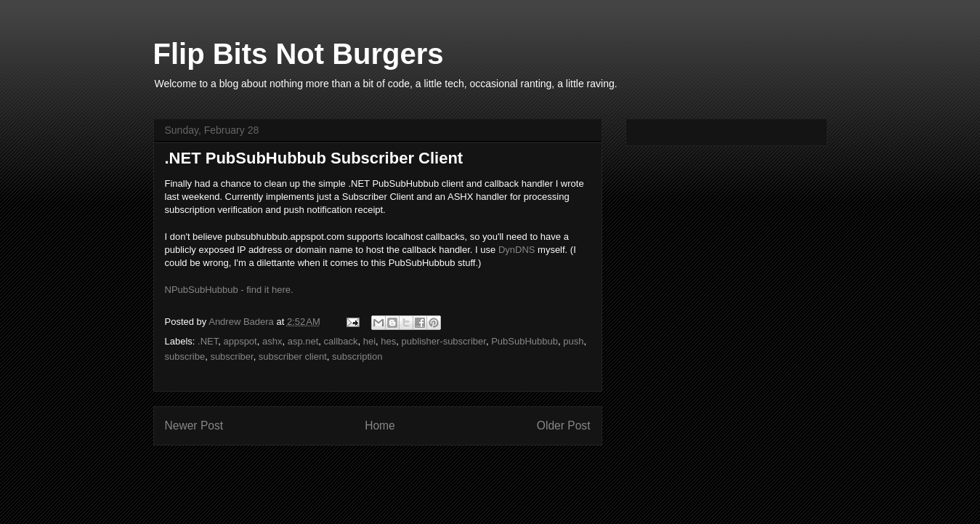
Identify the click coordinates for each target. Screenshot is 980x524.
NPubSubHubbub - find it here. (229, 290)
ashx (272, 341)
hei (369, 341)
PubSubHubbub (525, 341)
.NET (208, 341)
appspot (240, 341)
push (573, 341)
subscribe (185, 356)
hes (388, 341)
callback (341, 341)
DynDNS (517, 250)
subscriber (231, 356)
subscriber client (293, 356)
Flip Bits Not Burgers (299, 54)
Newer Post (194, 426)
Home (380, 426)
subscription (357, 356)
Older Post (564, 426)
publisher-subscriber (444, 341)
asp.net (303, 341)
